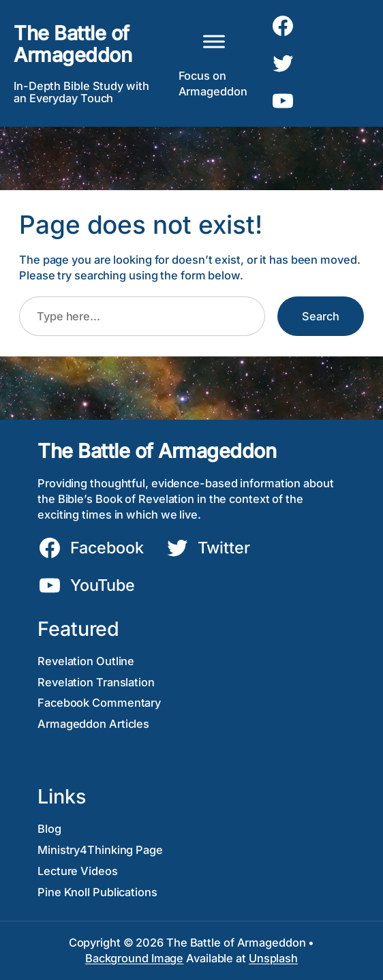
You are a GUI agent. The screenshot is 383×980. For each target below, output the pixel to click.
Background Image (134, 958)
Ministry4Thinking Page (100, 850)
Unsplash (273, 958)
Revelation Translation (96, 682)
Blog (49, 829)
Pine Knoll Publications (97, 892)
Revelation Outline (86, 661)
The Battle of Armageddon (73, 44)
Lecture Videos (78, 871)
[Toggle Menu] (214, 41)
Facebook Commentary (99, 703)
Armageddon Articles (93, 724)
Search (321, 316)
